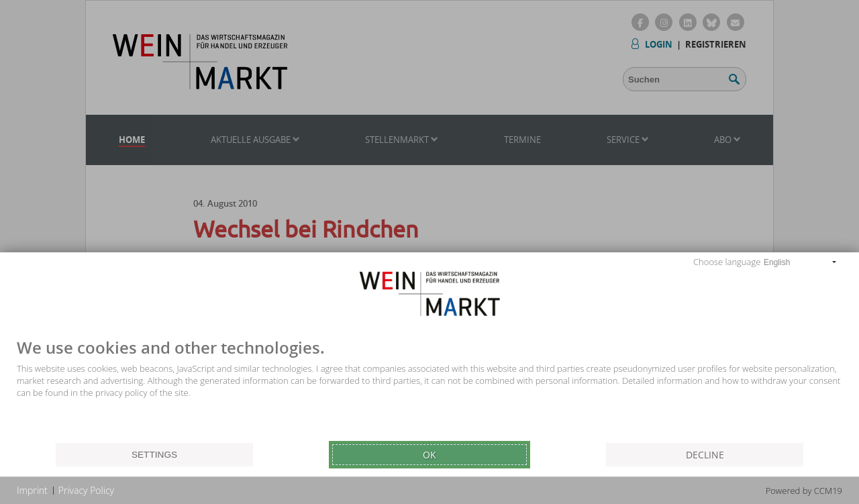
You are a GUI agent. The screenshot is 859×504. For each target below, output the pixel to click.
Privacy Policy (86, 490)
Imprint (32, 490)
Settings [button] (154, 455)
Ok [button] (429, 455)
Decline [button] (705, 455)
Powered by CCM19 (804, 491)
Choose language (727, 262)
